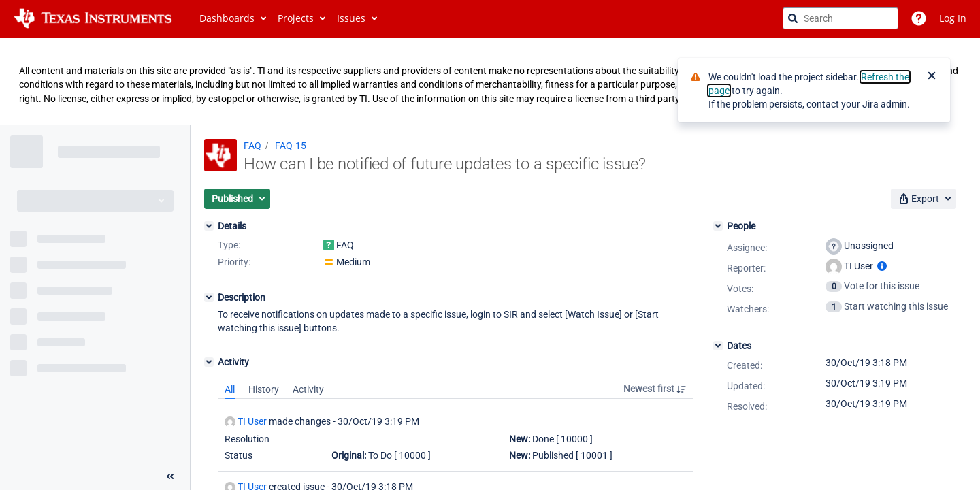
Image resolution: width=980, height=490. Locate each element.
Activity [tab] (308, 389)
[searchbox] (840, 18)
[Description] (209, 297)
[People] (718, 226)
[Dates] (718, 346)
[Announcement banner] (490, 82)
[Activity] (209, 362)
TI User (246, 422)
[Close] (932, 77)
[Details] (209, 226)
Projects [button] (296, 18)
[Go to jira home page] (93, 18)
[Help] (919, 18)
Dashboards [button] (227, 18)
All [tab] (230, 389)
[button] (237, 199)
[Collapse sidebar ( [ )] (170, 476)
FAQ (252, 146)
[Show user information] (882, 266)
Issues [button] (351, 18)
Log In (953, 18)
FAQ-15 (291, 146)
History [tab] (264, 389)
